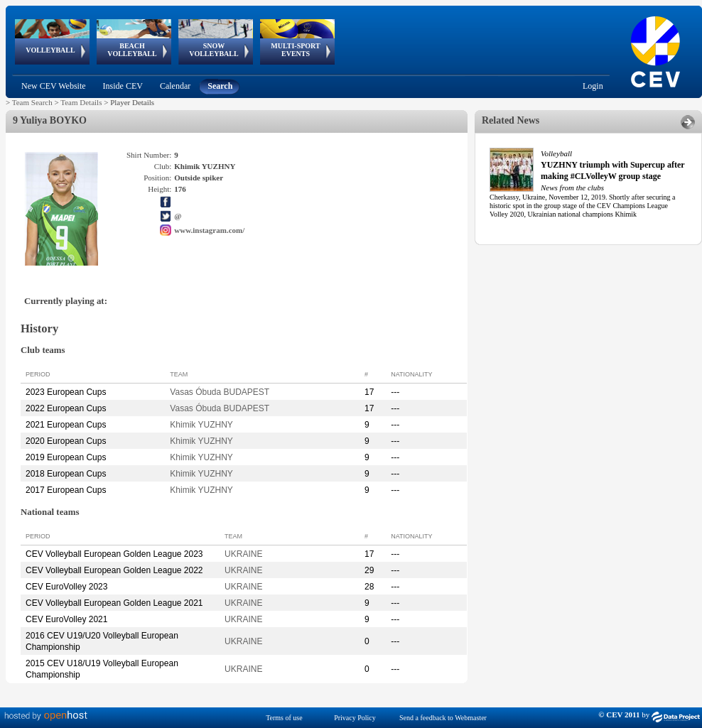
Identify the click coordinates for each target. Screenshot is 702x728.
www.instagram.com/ (209, 230)
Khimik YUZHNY (201, 425)
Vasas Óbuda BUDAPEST (220, 392)
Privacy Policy (355, 718)
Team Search (32, 102)
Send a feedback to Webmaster (443, 718)
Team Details (81, 102)
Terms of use (284, 718)
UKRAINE (243, 554)
